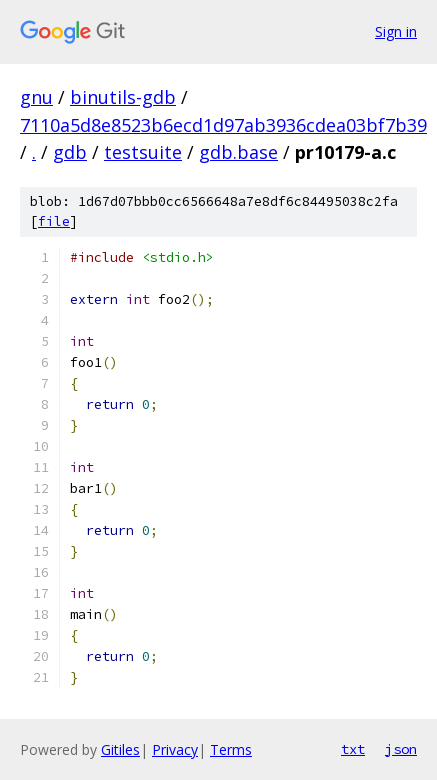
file (54, 221)
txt (353, 749)
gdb (70, 152)
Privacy (175, 749)
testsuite (143, 152)
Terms (231, 749)
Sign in (396, 31)
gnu (36, 97)
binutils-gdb (123, 97)
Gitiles (120, 749)
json (401, 749)
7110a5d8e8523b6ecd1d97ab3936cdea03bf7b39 (223, 125)
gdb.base (238, 152)
